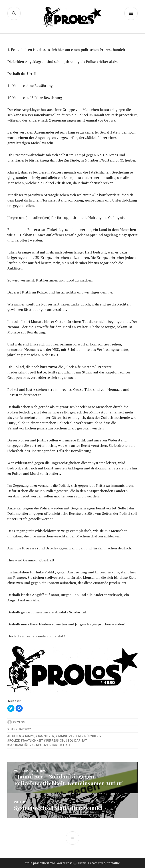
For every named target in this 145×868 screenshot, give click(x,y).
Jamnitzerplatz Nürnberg (79, 736)
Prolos (19, 722)
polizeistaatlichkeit (26, 740)
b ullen (15, 736)
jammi (29, 736)
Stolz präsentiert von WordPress (49, 863)
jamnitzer (46, 736)
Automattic (112, 863)
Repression (55, 740)
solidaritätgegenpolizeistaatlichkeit (41, 745)
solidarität (77, 740)
